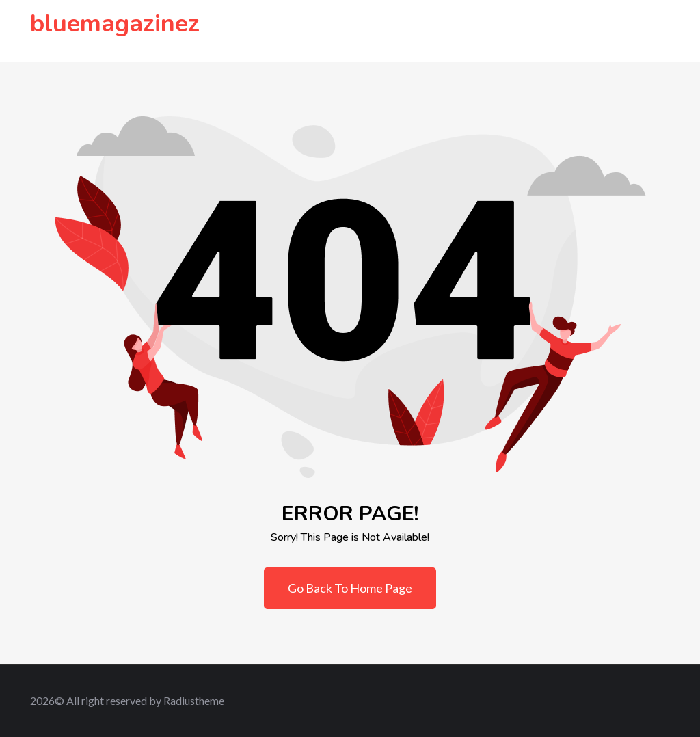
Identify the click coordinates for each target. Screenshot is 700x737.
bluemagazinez (115, 24)
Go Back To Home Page (350, 588)
